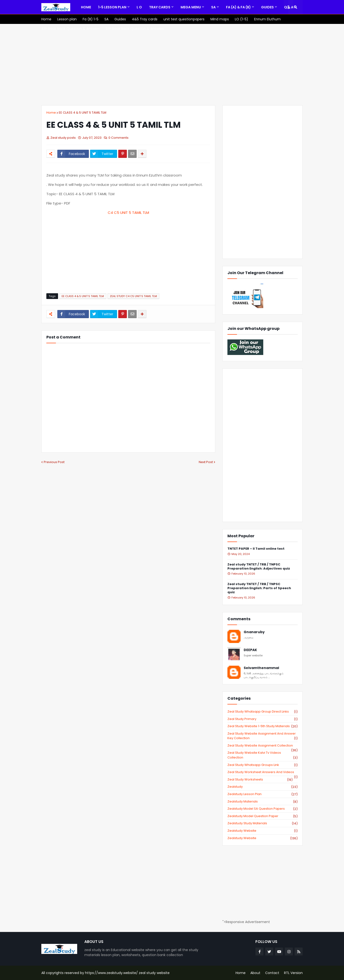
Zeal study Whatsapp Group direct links (263, 712)
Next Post (206, 462)
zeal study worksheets (260, 780)
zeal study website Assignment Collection (263, 746)
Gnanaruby (254, 632)
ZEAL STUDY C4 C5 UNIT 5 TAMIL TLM (133, 296)
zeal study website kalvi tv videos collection (263, 755)
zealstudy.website (263, 838)
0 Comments (118, 138)
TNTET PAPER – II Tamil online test (256, 549)
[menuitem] (86, 7)
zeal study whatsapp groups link (263, 765)
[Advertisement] (172, 65)
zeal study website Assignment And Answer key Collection (263, 736)
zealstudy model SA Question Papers (263, 809)
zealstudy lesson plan (263, 794)
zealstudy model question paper (263, 816)
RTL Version (293, 973)
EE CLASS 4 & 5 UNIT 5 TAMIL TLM (83, 113)
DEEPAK (250, 650)
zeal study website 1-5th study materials (263, 726)
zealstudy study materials (263, 823)
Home (51, 113)
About (255, 973)
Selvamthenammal (261, 668)
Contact (272, 973)
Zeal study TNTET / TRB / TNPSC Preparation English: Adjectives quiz (259, 567)
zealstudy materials (263, 802)
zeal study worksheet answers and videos (263, 772)
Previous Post (54, 462)
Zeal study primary (263, 719)
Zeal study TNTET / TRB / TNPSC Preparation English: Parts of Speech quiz (259, 588)
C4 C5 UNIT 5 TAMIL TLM (128, 213)
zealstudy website (263, 831)
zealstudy (263, 787)
